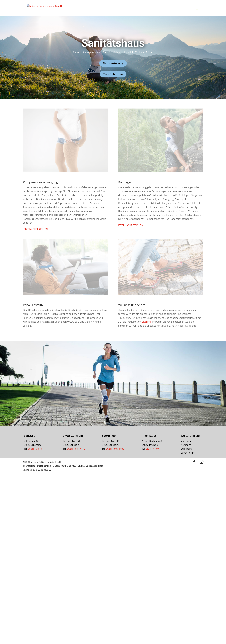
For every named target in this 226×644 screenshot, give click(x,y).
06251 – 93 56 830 (115, 449)
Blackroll (146, 322)
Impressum (29, 466)
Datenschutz (44, 466)
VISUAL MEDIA (43, 470)
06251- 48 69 (152, 449)
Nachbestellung (113, 63)
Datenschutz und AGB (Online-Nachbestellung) (78, 466)
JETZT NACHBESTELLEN (35, 229)
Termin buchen (113, 74)
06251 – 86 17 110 (76, 449)
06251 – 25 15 (35, 449)
